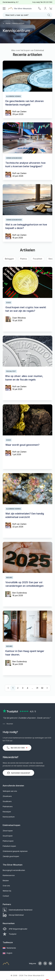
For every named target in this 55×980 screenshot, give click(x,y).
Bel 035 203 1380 (17, 748)
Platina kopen (8, 841)
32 (42, 688)
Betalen (6, 881)
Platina (23, 259)
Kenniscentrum (18, 23)
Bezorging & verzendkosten (14, 870)
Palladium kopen (9, 846)
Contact (6, 896)
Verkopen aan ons (10, 791)
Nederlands (9, 948)
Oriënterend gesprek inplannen (15, 851)
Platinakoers (8, 807)
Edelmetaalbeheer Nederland (17, 910)
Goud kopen (8, 836)
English (7, 953)
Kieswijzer (7, 812)
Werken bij (7, 891)
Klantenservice (9, 875)
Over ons (6, 886)
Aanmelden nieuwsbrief (18, 773)
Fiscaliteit (38, 259)
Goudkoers (7, 801)
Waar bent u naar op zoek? (28, 15)
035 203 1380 (48, 2)
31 (37, 688)
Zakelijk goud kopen (11, 856)
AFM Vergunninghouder (15, 929)
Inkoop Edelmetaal (13, 915)
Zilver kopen (8, 831)
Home (7, 23)
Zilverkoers (7, 796)
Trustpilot (10, 934)
